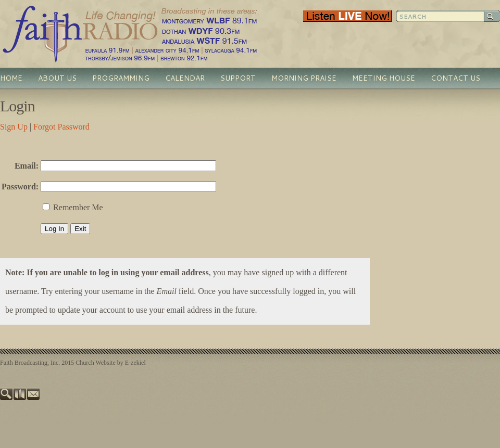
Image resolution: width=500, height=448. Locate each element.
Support (238, 78)
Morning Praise (304, 78)
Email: (27, 166)
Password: (20, 187)
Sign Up (14, 127)
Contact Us (455, 78)
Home (11, 78)
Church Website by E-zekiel (110, 363)
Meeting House (384, 78)
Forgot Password (61, 127)
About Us (57, 78)
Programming (121, 78)
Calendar (185, 78)
